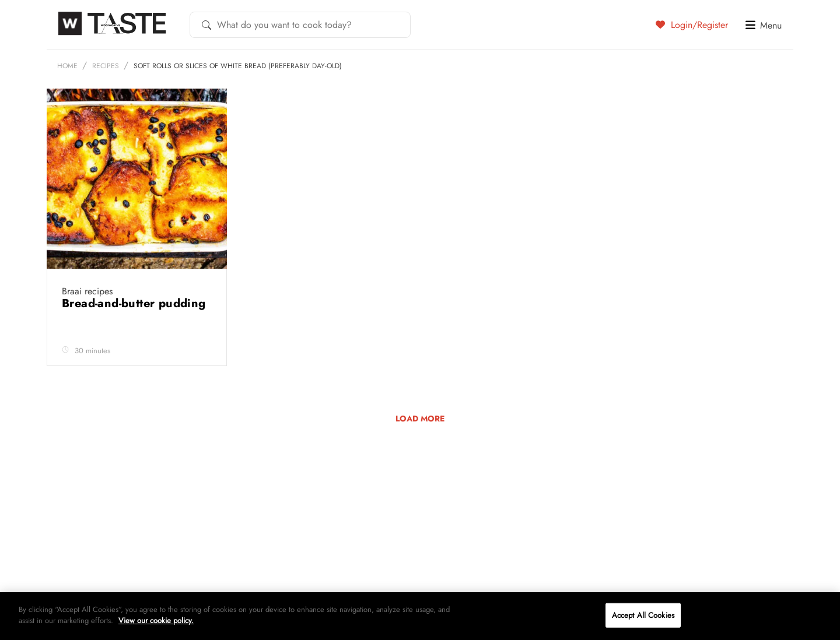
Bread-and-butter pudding (134, 303)
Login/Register (692, 24)
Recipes (106, 66)
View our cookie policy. (156, 620)
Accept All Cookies (643, 615)
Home (67, 66)
